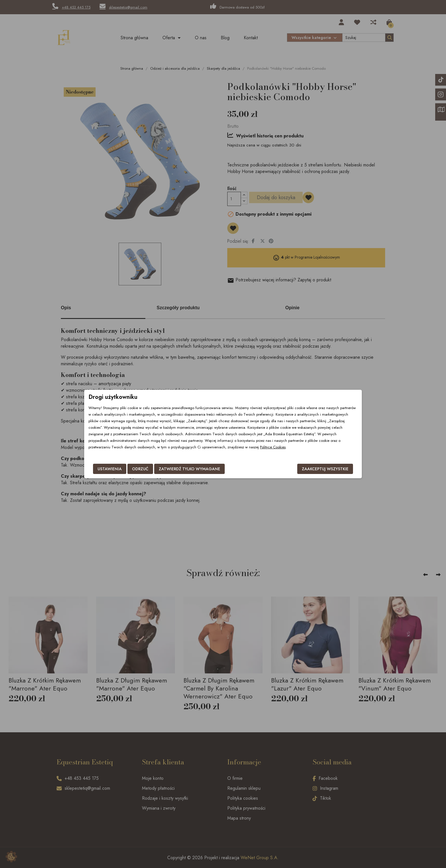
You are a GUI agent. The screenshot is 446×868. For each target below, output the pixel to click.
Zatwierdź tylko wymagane (189, 469)
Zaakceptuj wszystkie (325, 469)
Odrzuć (140, 469)
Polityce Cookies (273, 447)
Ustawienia (110, 469)
